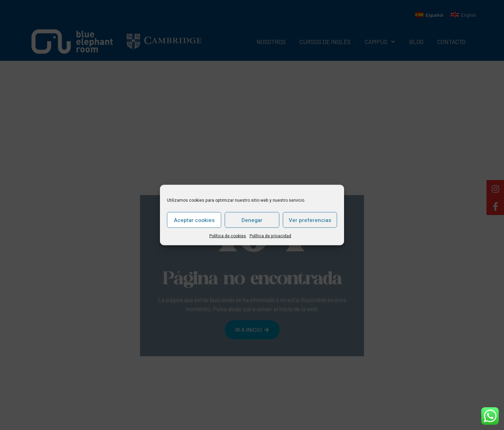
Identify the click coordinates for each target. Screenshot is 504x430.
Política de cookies (228, 236)
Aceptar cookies (194, 220)
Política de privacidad (270, 236)
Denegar (252, 220)
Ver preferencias (310, 220)
